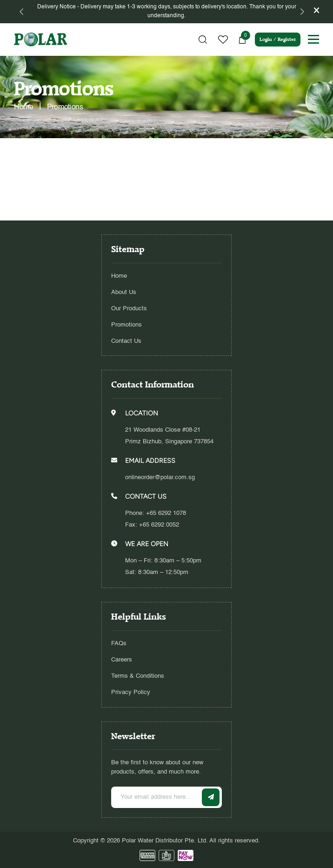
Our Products (129, 309)
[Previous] (22, 12)
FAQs (119, 644)
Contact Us (126, 341)
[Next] (302, 12)
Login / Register (278, 39)
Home (119, 276)
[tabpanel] (166, 11)
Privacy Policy (131, 692)
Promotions (127, 325)
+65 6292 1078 (166, 513)
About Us (124, 292)
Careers (122, 660)
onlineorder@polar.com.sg (160, 477)
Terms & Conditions (138, 676)
